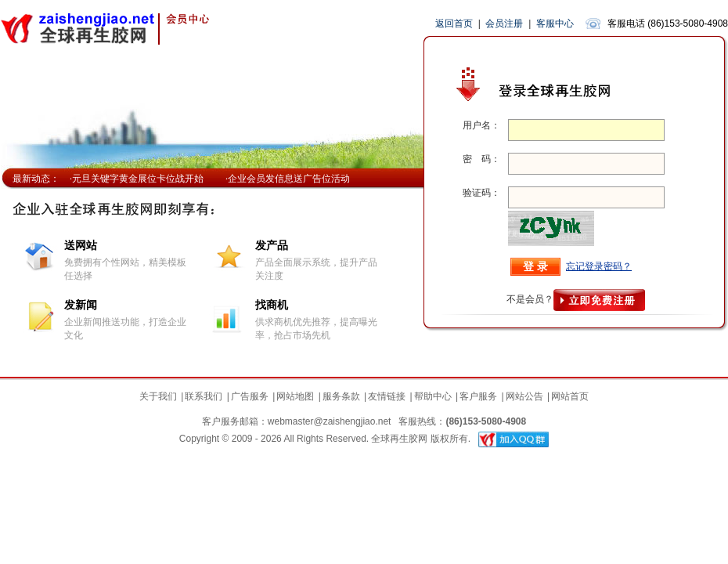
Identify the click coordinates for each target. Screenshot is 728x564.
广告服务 (250, 396)
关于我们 (158, 396)
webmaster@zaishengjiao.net (330, 421)
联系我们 (204, 396)
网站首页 (570, 396)
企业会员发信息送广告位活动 (289, 179)
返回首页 (454, 23)
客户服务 (478, 396)
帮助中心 (433, 396)
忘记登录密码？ (599, 266)
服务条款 (341, 396)
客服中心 (555, 23)
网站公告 (524, 396)
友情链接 (387, 396)
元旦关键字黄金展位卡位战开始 (138, 179)
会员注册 (504, 23)
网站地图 (295, 396)
